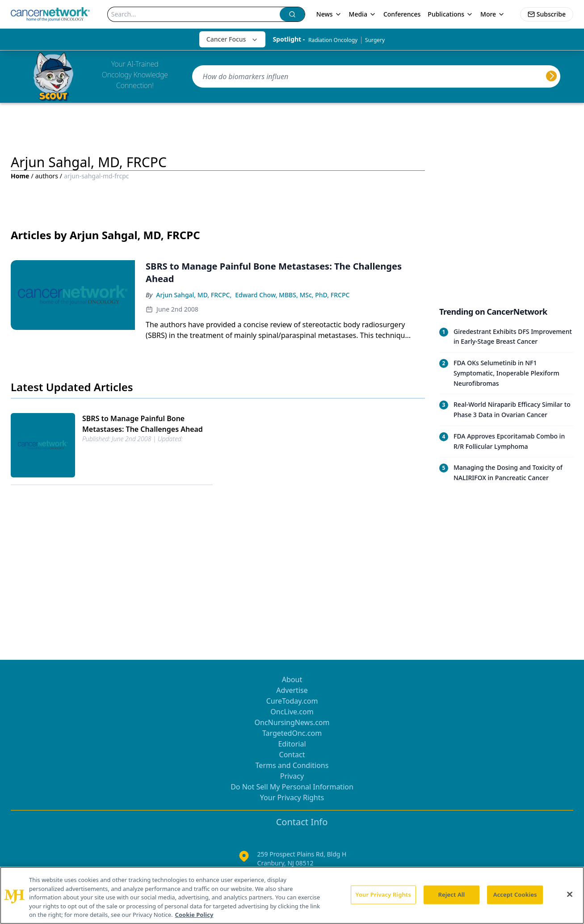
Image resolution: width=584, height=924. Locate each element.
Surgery (375, 40)
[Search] (194, 14)
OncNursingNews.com (292, 722)
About (292, 679)
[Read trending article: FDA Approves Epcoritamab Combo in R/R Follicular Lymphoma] (506, 441)
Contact (292, 755)
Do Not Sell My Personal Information (292, 787)
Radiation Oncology (333, 40)
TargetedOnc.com (292, 733)
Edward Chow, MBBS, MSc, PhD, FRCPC (292, 295)
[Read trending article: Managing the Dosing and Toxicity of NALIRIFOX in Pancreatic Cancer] (506, 473)
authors (47, 176)
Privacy (292, 776)
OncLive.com (292, 712)
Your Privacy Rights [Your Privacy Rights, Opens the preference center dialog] (383, 894)
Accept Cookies (515, 894)
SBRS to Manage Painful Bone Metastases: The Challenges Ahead (143, 424)
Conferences (402, 14)
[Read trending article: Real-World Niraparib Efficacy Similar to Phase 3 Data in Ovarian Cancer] (506, 410)
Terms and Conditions (292, 765)
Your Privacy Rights (292, 797)
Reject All (452, 894)
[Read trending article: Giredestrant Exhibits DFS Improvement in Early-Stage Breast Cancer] (506, 337)
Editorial (292, 744)
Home (20, 176)
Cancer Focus (233, 39)
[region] (292, 895)
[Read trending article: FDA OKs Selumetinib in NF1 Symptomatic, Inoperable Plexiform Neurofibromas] (506, 373)
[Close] (570, 894)
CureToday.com (292, 701)
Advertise (292, 690)
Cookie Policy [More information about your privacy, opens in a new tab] (194, 915)
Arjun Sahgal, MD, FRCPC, (194, 295)
